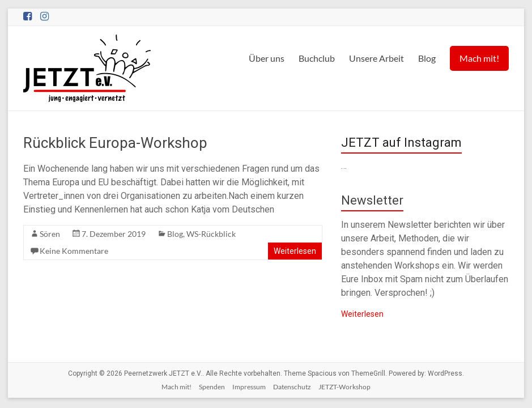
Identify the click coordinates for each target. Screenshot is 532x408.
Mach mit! (479, 58)
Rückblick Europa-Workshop (115, 143)
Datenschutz (292, 387)
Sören (50, 234)
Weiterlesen (295, 251)
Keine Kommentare (74, 251)
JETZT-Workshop (344, 387)
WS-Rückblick (211, 234)
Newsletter (372, 200)
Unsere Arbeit (376, 58)
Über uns (267, 58)
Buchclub (317, 58)
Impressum (249, 387)
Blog (427, 58)
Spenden (212, 387)
